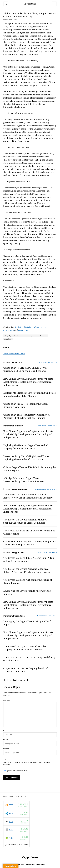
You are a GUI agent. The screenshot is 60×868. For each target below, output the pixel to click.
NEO (11, 838)
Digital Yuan (24, 330)
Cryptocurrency (41, 327)
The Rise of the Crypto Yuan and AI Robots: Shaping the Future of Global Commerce (26, 521)
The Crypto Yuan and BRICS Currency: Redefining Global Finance (29, 532)
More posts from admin (14, 354)
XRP (11, 813)
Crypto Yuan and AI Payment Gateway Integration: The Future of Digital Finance (30, 543)
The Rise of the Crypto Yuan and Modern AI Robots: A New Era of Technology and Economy (28, 496)
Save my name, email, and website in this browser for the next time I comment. (27, 763)
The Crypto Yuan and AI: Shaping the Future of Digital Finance (28, 581)
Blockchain (28, 327)
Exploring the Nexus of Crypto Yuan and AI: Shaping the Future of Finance (26, 447)
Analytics (19, 327)
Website (6, 749)
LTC (11, 830)
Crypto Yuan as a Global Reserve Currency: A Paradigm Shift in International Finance (26, 416)
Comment (7, 701)
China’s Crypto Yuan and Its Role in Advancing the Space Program (30, 469)
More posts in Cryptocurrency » (46, 489)
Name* (6, 731)
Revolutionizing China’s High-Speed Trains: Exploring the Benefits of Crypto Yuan (26, 458)
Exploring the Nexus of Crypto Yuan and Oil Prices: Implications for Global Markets (30, 394)
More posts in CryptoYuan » (47, 552)
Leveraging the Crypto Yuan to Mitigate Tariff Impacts (27, 592)
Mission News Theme (22, 864)
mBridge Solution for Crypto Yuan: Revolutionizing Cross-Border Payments (24, 480)
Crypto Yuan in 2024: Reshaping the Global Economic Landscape (26, 405)
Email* (6, 740)
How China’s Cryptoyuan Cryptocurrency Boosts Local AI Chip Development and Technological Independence (28, 382)
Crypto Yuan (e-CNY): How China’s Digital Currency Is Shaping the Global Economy (25, 369)
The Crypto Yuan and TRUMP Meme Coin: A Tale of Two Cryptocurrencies (29, 559)
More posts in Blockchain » (47, 426)
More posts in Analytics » (48, 362)
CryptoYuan (30, 4)
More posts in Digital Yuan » (47, 616)
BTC (11, 805)
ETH (11, 822)
